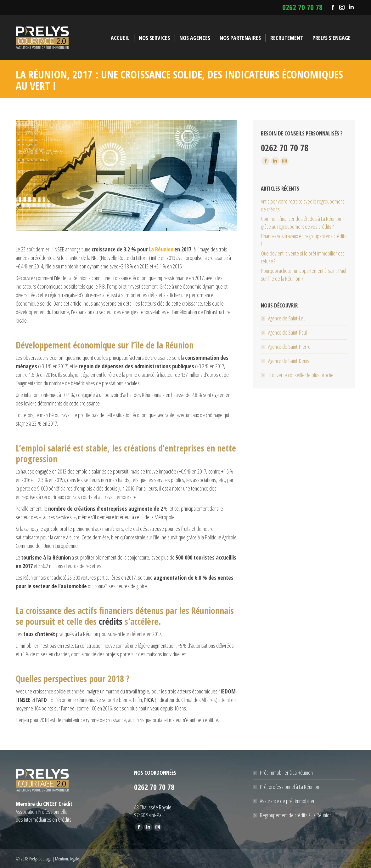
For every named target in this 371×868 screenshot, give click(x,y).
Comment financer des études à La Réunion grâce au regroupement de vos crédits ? (301, 223)
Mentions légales (68, 859)
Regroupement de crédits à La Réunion (296, 815)
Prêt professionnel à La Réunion (289, 787)
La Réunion (161, 249)
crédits (111, 621)
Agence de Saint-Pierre (289, 347)
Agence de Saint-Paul (287, 332)
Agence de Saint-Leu (287, 318)
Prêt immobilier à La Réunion (286, 773)
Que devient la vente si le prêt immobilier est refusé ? (302, 257)
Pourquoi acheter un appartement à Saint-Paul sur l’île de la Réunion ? (304, 275)
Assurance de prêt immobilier (287, 801)
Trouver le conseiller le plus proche (301, 375)
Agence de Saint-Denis (289, 361)
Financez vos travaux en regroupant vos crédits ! (304, 240)
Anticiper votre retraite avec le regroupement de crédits (302, 205)
